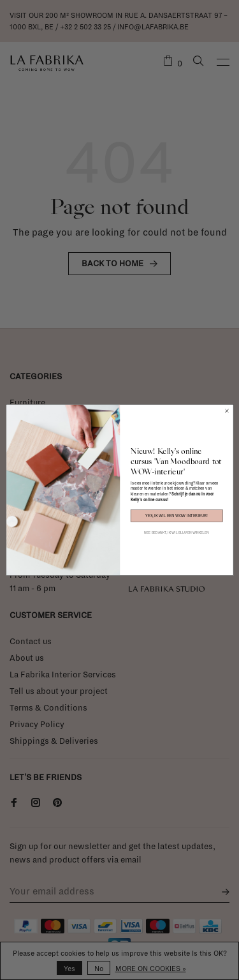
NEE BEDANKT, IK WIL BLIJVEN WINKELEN (177, 533)
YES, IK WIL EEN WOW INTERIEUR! (177, 516)
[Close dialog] (227, 411)
